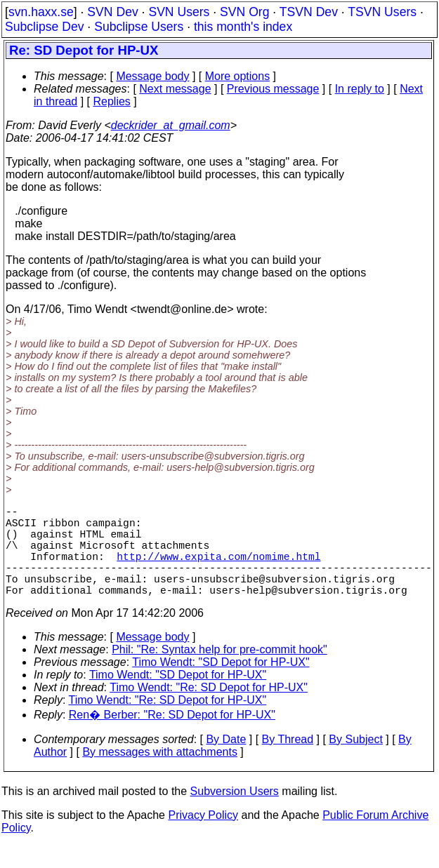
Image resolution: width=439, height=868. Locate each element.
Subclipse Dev (44, 27)
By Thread (288, 762)
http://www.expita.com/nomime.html (218, 570)
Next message (175, 89)
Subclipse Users (139, 27)
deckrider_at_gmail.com (171, 125)
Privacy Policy (203, 837)
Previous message (273, 89)
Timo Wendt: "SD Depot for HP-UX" (221, 685)
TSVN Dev (309, 12)
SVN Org (244, 12)
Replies (112, 101)
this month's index (243, 27)
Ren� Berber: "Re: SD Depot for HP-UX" (172, 737)
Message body (152, 76)
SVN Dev (112, 12)
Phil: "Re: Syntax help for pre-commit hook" (219, 672)
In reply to (360, 89)
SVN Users (179, 12)
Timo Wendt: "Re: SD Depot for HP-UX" (209, 710)
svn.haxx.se (41, 12)
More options (238, 76)
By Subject (355, 762)
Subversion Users (235, 814)
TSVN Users (382, 12)
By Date (226, 762)
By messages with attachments (160, 774)
